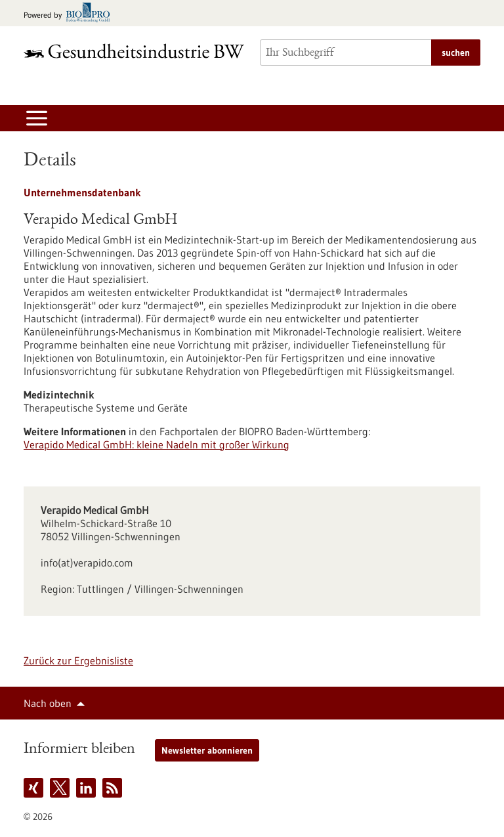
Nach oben (48, 703)
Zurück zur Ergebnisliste (78, 660)
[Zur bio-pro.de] (71, 13)
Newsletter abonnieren (207, 750)
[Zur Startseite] (134, 51)
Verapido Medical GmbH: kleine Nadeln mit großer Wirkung (157, 444)
